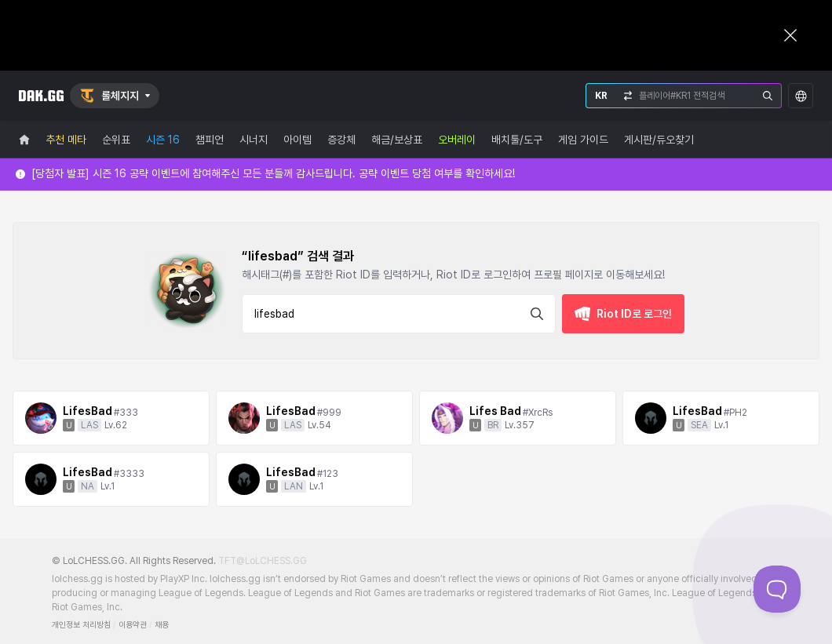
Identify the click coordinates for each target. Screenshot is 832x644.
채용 (162, 625)
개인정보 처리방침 (81, 625)
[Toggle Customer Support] (777, 589)
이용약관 (133, 625)
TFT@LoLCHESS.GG (263, 561)
